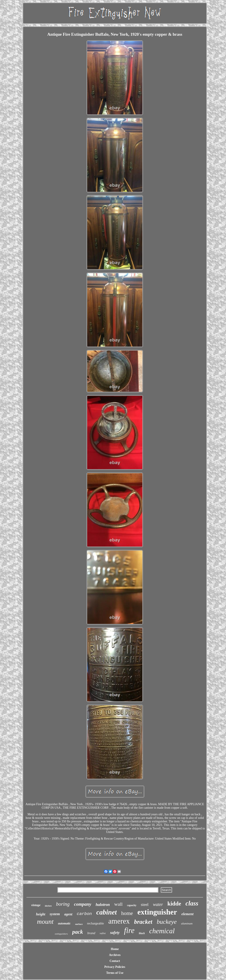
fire (129, 931)
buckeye (167, 922)
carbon (84, 914)
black (142, 933)
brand (91, 933)
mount (45, 921)
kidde (174, 904)
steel (145, 904)
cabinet (106, 912)
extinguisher (157, 912)
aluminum (187, 923)
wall (119, 904)
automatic (64, 923)
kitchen (48, 906)
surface (79, 924)
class (192, 903)
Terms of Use (115, 973)
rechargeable (95, 923)
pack (78, 932)
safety (115, 933)
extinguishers (61, 934)
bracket (143, 922)
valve (103, 933)
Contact (115, 961)
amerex (119, 921)
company (83, 904)
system (55, 914)
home (127, 913)
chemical (162, 931)
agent (68, 914)
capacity (132, 905)
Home (115, 949)
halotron (103, 905)
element (187, 914)
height (41, 914)
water (158, 904)
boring (63, 904)
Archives (115, 955)
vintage (36, 905)
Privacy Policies (115, 967)
